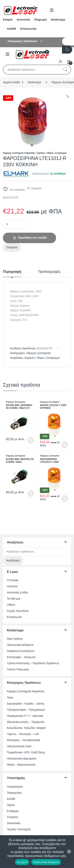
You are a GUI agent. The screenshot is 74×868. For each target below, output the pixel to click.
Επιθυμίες (13, 811)
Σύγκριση (36, 188)
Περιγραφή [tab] (12, 272)
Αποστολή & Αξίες (18, 592)
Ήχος (10, 697)
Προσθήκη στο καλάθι (32, 238)
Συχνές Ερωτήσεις (18, 611)
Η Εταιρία (13, 580)
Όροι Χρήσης (15, 639)
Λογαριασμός (15, 787)
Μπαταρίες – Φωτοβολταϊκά (23, 740)
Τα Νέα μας (14, 599)
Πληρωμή (40, 20)
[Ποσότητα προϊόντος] (17, 224)
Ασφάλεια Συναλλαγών (21, 651)
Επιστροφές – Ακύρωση (21, 657)
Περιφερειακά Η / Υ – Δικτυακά (25, 716)
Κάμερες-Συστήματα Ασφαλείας (19, 153)
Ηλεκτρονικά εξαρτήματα (22, 758)
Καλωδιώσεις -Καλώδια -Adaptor (26, 728)
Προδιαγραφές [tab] (49, 272)
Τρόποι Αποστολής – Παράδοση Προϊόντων (33, 663)
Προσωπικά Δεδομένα (20, 645)
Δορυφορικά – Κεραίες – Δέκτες (26, 704)
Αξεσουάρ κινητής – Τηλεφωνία (26, 722)
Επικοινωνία (28, 29)
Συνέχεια (22, 862)
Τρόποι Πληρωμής (18, 669)
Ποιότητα (12, 586)
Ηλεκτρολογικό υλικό (19, 746)
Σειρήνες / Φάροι (45, 153)
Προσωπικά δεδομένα (46, 862)
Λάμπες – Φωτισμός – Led (23, 734)
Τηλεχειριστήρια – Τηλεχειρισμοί (26, 710)
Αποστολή (23, 20)
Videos (11, 605)
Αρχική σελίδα (11, 82)
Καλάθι (12, 29)
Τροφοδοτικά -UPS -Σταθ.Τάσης (26, 752)
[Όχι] (69, 852)
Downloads (14, 823)
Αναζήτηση (65, 70)
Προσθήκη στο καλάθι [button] (31, 440)
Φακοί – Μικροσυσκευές (21, 765)
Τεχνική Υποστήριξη (19, 829)
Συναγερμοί (61, 153)
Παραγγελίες (14, 793)
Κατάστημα (58, 20)
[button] (67, 96)
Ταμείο (11, 805)
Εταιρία (8, 20)
